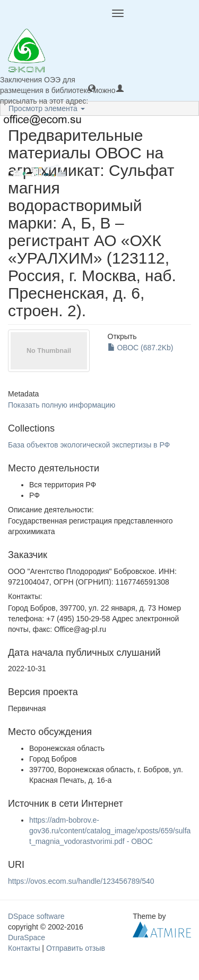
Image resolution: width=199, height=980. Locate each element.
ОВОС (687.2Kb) (141, 348)
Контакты (24, 948)
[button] (92, 88)
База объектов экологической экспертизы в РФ (89, 445)
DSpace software (36, 916)
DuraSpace (27, 937)
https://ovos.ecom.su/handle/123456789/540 (81, 881)
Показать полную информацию (62, 405)
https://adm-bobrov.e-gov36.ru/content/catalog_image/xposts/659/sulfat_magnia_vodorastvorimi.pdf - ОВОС (110, 831)
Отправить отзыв (76, 948)
